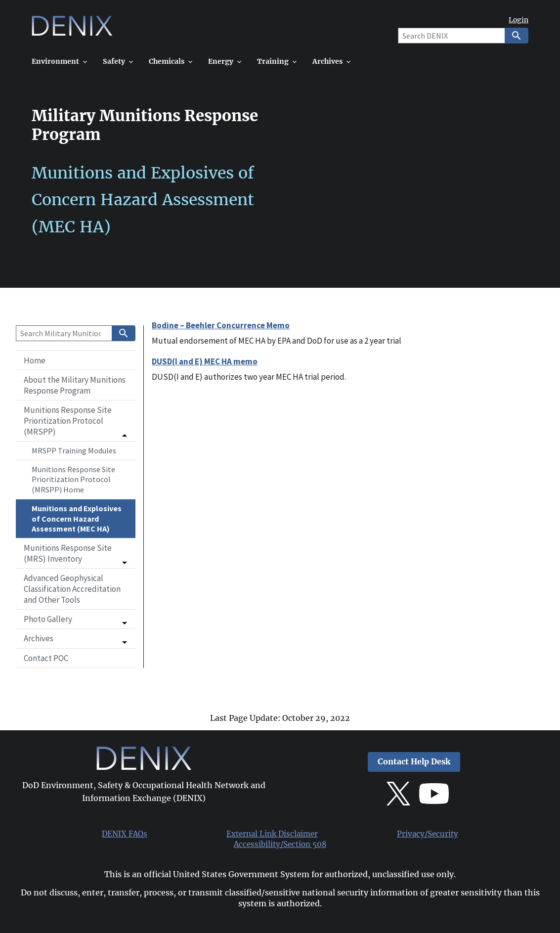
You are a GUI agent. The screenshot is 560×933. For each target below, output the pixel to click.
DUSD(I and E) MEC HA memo (205, 361)
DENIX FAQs (125, 834)
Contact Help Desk (414, 762)
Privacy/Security (428, 834)
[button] (76, 421)
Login (518, 20)
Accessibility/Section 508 (280, 844)
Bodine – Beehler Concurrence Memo (221, 325)
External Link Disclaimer (272, 834)
